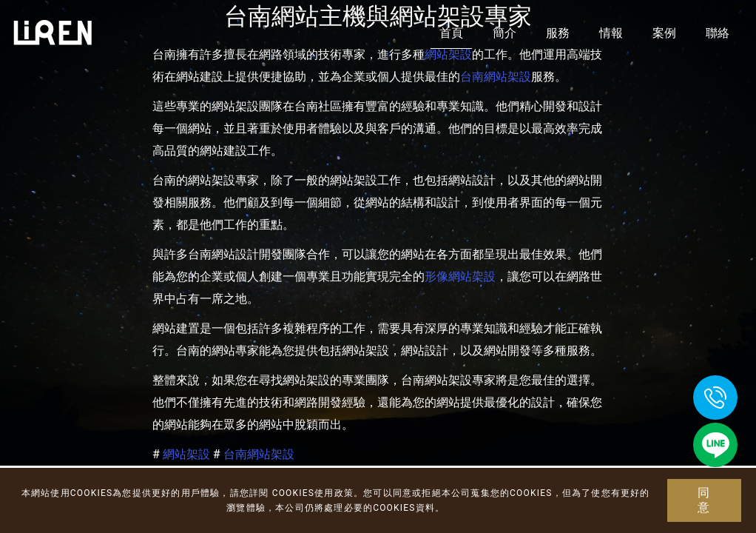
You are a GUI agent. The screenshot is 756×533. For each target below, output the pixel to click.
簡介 (504, 33)
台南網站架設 (496, 77)
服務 (558, 33)
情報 (611, 33)
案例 (664, 33)
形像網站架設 (460, 276)
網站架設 (186, 454)
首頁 (451, 33)
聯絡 (718, 33)
